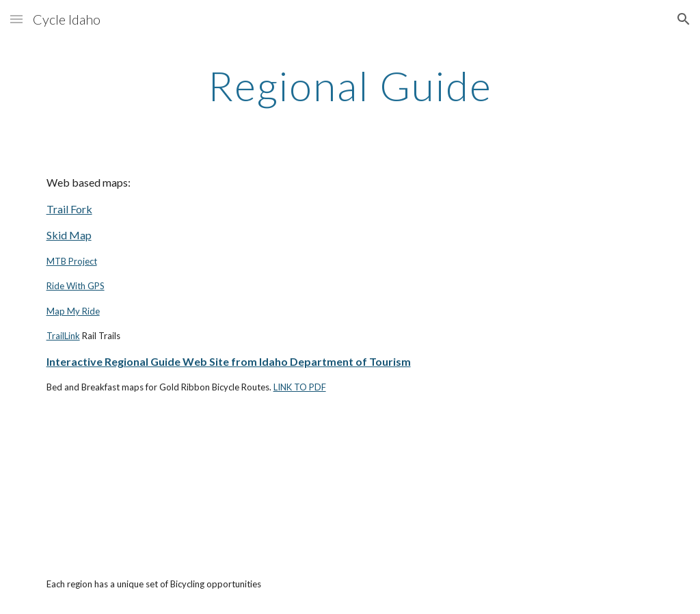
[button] (16, 19)
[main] (350, 85)
